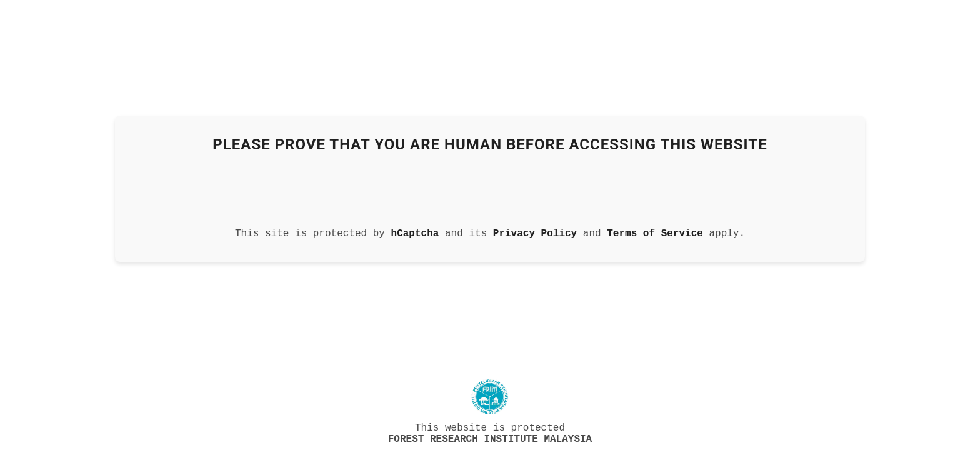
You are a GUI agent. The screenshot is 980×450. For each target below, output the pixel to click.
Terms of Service (655, 231)
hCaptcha (415, 231)
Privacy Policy (535, 231)
